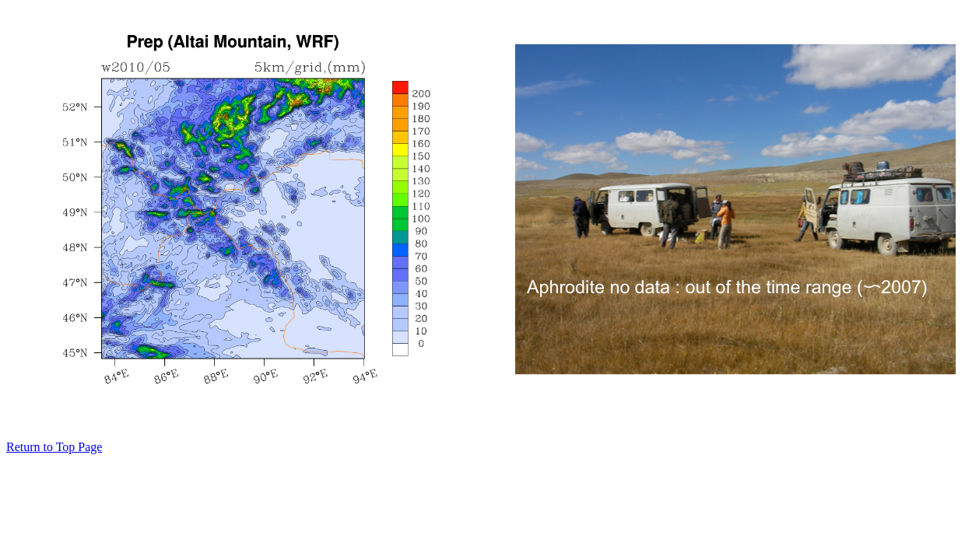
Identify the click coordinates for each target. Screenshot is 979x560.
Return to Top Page (54, 447)
